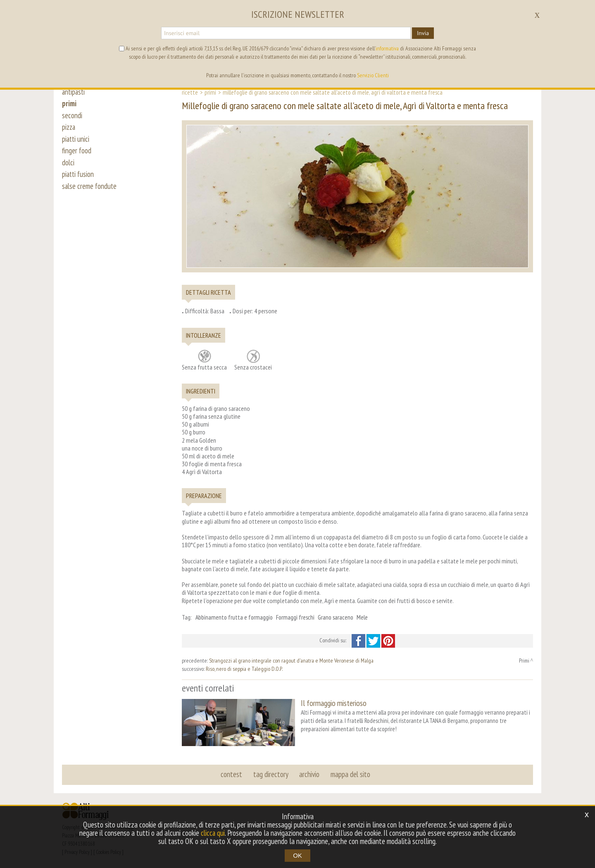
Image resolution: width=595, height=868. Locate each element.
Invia (423, 33)
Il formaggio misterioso (334, 703)
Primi (210, 92)
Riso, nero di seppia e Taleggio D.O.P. (244, 669)
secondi (72, 117)
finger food (77, 154)
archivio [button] (309, 774)
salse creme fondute (90, 191)
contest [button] (232, 774)
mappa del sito (350, 774)
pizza (69, 129)
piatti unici (76, 141)
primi (69, 104)
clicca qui (213, 833)
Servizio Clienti (373, 75)
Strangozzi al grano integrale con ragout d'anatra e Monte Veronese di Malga (291, 661)
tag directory (271, 774)
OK (297, 855)
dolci (68, 166)
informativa (387, 48)
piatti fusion (79, 179)
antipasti (74, 92)
